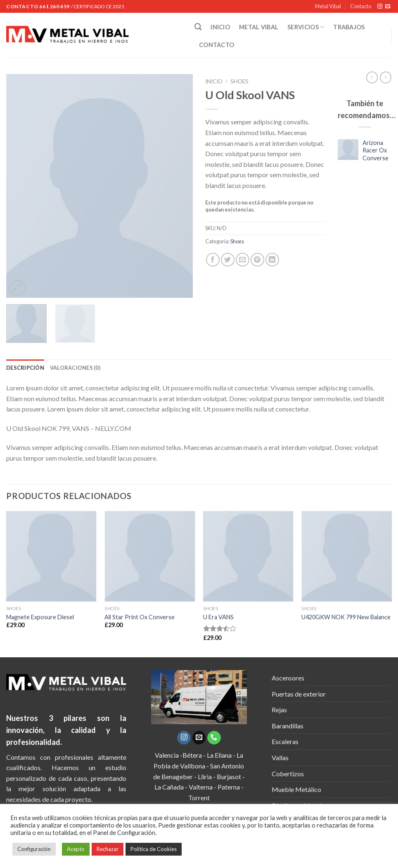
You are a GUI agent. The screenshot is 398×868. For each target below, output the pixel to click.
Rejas (279, 710)
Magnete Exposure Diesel (40, 617)
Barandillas (288, 726)
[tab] (25, 368)
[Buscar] (198, 27)
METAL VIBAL (259, 27)
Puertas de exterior (299, 694)
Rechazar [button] (108, 849)
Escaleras (285, 741)
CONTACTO (217, 45)
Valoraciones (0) (75, 368)
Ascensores (288, 678)
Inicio (214, 81)
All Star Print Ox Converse (140, 617)
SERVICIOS (306, 27)
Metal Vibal (328, 6)
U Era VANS (218, 617)
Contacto (361, 6)
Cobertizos (288, 774)
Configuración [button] (34, 849)
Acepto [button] (76, 849)
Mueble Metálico (296, 789)
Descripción (25, 368)
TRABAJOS (349, 27)
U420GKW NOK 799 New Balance (346, 617)
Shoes (239, 81)
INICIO (220, 27)
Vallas (280, 757)
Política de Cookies (154, 849)
